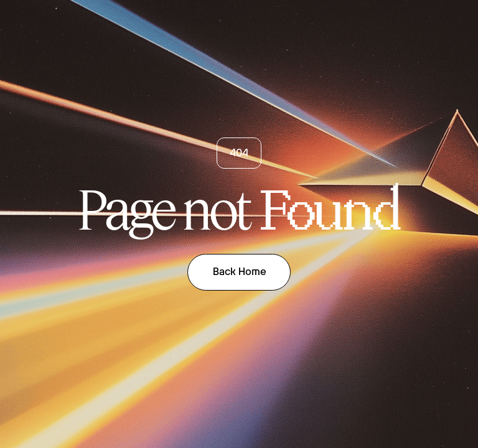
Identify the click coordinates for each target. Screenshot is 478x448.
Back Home (240, 272)
